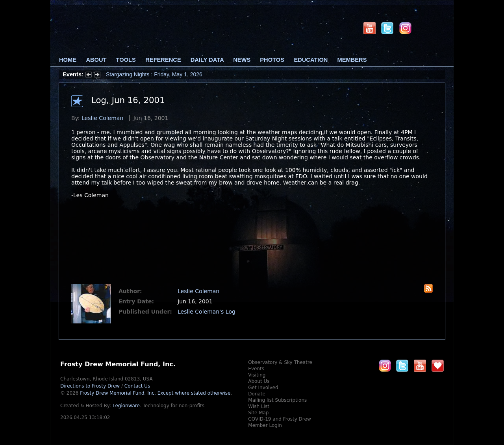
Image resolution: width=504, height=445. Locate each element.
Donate (257, 394)
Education (311, 60)
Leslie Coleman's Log (207, 312)
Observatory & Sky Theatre (280, 362)
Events (256, 369)
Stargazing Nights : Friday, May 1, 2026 (154, 74)
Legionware (126, 406)
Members (352, 60)
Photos (272, 60)
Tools (126, 60)
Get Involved (263, 388)
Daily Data (207, 60)
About (96, 60)
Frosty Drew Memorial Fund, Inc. (155, 393)
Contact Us (137, 386)
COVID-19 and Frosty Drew (279, 419)
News (242, 60)
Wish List (259, 406)
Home (68, 60)
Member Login (265, 425)
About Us (259, 381)
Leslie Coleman (102, 118)
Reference (163, 60)
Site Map (258, 413)
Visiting (257, 375)
